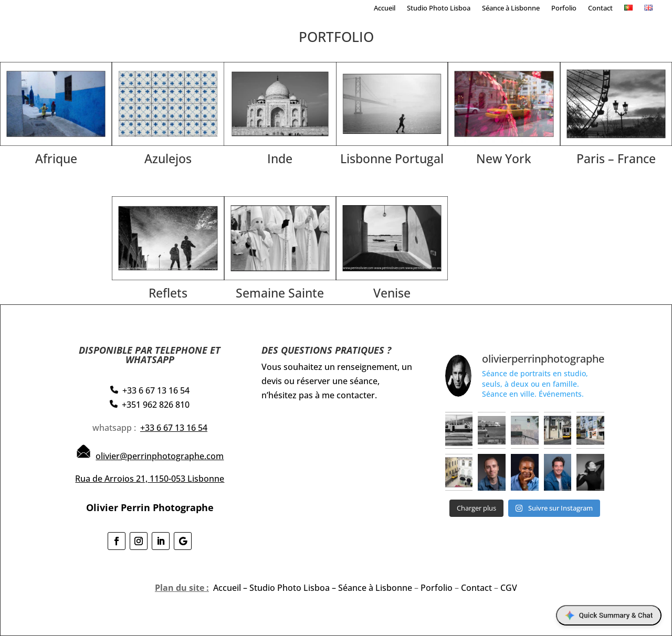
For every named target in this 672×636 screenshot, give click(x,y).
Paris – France (616, 158)
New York (504, 158)
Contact (600, 8)
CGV (509, 588)
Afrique (56, 158)
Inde (280, 158)
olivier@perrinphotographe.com (160, 456)
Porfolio (564, 8)
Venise (392, 293)
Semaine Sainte (280, 293)
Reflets (168, 293)
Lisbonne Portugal (392, 158)
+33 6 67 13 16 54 (174, 428)
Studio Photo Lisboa (439, 8)
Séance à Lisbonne (511, 8)
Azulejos (168, 158)
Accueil (385, 8)
